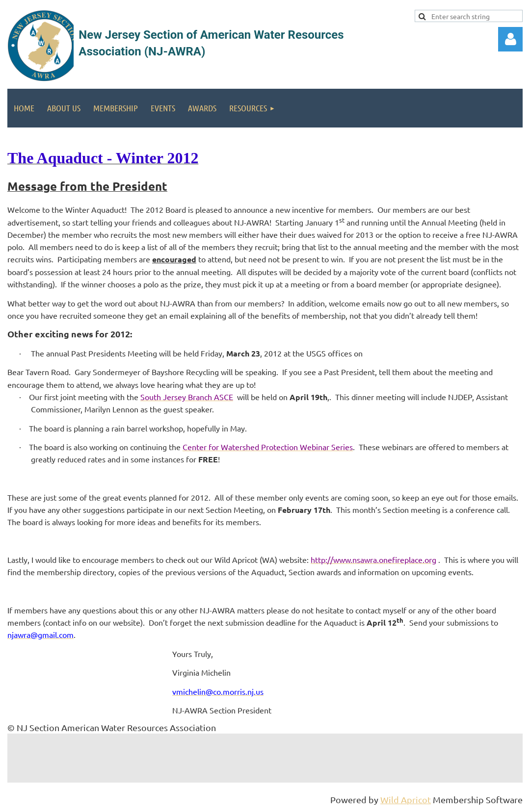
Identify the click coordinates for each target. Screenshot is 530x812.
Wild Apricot (406, 799)
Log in (510, 39)
